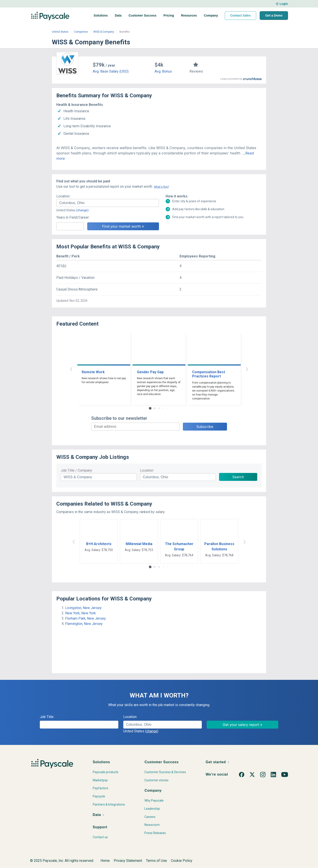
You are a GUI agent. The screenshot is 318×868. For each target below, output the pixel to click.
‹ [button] (71, 368)
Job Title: (47, 717)
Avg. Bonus (163, 71)
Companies (81, 32)
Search (238, 477)
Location (147, 470)
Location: (63, 196)
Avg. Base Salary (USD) (111, 71)
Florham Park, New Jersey (85, 618)
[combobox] (108, 203)
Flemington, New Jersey (84, 624)
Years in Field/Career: (73, 217)
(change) (82, 210)
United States (60, 32)
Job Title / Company (76, 470)
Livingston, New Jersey (83, 608)
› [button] (247, 368)
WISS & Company (104, 32)
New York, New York (80, 613)
